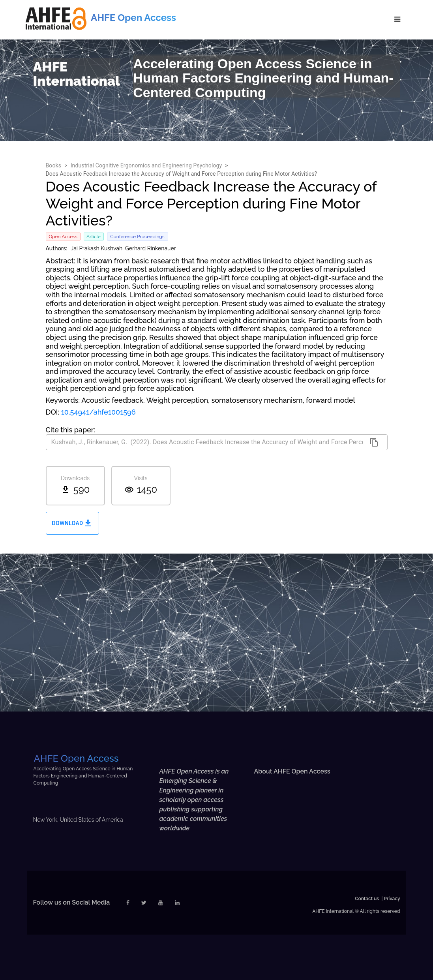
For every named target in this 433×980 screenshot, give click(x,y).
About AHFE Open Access (292, 771)
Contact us (367, 899)
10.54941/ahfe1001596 (98, 412)
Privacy (392, 899)
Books (54, 165)
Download (72, 523)
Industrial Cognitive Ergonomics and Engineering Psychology (146, 165)
